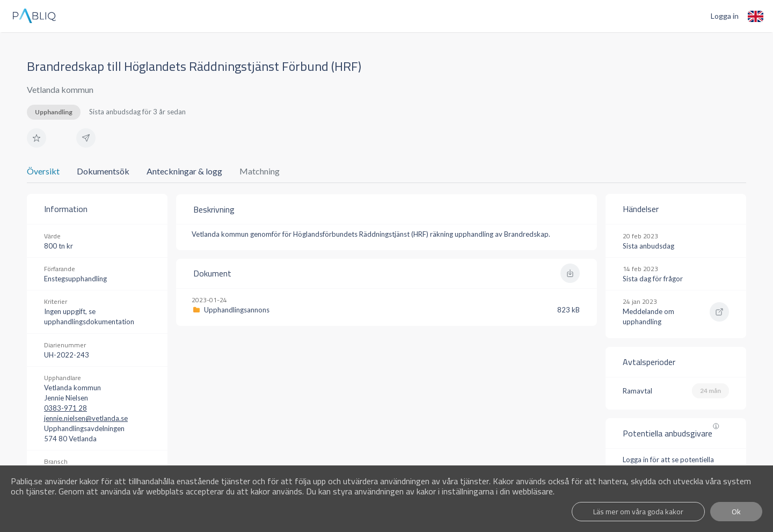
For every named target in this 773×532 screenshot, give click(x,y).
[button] (37, 138)
